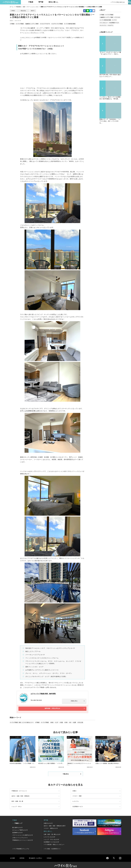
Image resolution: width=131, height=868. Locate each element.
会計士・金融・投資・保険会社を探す (55, 823)
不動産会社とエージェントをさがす (23, 837)
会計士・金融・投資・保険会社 (78, 795)
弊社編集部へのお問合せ (37, 855)
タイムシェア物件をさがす (20, 827)
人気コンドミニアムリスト (20, 835)
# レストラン (103, 25)
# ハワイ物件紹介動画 (69, 24)
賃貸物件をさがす (18, 830)
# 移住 (51, 724)
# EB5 (65, 724)
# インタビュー (104, 23)
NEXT (33, 11)
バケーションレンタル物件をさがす (23, 832)
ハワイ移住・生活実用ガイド (52, 846)
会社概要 (13, 855)
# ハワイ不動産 (20, 24)
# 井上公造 (78, 724)
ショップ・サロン (74, 803)
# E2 (69, 724)
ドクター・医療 (101, 795)
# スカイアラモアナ (45, 24)
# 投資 (60, 724)
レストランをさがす (50, 834)
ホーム (12, 7)
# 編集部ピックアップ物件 (32, 24)
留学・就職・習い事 (18, 803)
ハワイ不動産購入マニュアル (21, 846)
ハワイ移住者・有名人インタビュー (54, 842)
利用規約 (52, 855)
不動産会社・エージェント (20, 795)
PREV (13, 11)
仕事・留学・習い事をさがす (52, 832)
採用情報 (22, 855)
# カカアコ (111, 25)
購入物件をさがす (18, 825)
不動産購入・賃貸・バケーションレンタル (27, 7)
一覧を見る (23, 11)
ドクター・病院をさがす (51, 825)
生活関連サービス (102, 803)
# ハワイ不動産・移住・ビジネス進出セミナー (22, 724)
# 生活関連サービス (114, 23)
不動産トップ (18, 820)
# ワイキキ (117, 17)
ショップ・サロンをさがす (51, 837)
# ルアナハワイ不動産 (56, 24)
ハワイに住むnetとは (117, 2)
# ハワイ (115, 20)
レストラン (43, 803)
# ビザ (56, 724)
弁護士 (42, 795)
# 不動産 (12, 24)
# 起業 (73, 724)
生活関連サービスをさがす (51, 839)
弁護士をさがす (48, 820)
